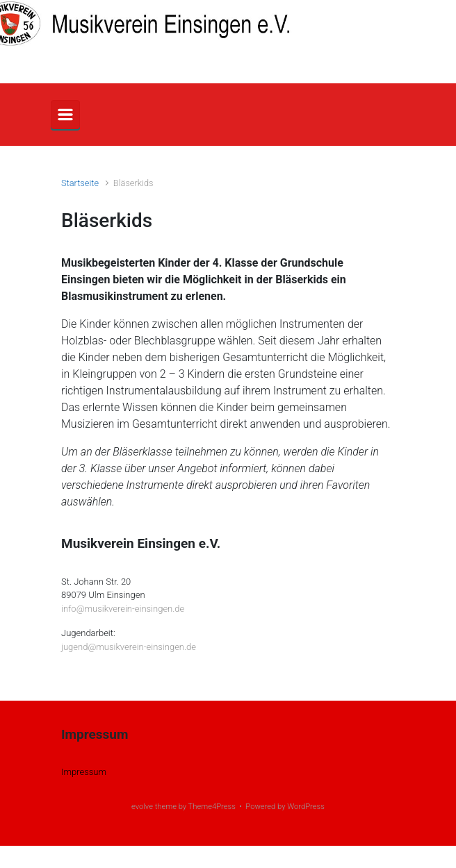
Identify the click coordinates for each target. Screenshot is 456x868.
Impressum (84, 772)
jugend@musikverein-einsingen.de (129, 647)
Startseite (80, 183)
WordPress (306, 807)
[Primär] (65, 115)
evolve (142, 807)
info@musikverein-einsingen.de (123, 609)
